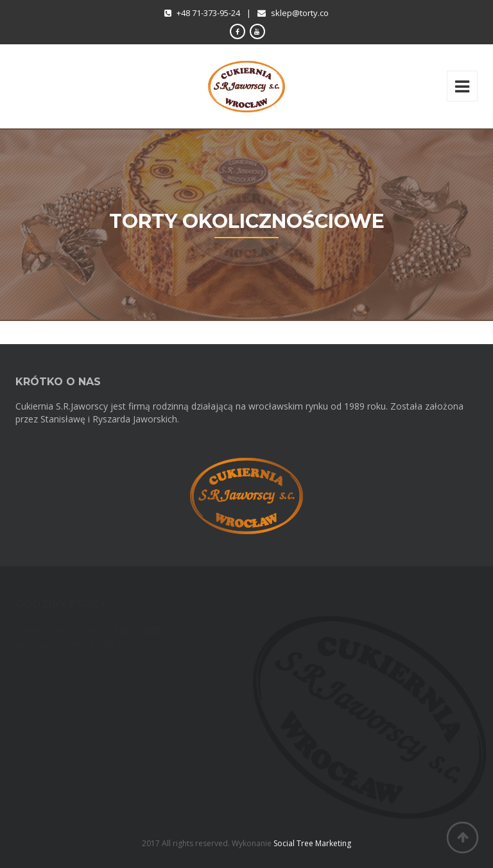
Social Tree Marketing (312, 843)
